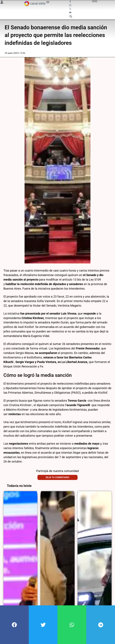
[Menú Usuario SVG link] (2, 3)
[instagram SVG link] (71, 6)
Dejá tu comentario (57, 476)
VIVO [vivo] (95, 1)
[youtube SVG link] (71, 13)
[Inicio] (35, 4)
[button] (14, 625)
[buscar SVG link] (71, 17)
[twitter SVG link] (71, 9)
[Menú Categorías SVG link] (48, 3)
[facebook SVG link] (71, 2)
